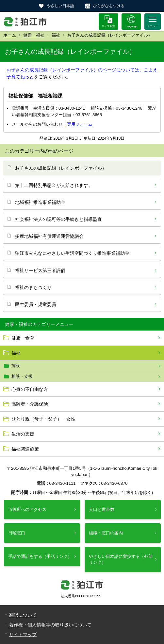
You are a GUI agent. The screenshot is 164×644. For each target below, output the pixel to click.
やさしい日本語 (60, 6)
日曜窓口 (17, 533)
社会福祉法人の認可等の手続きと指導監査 (58, 219)
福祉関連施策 (25, 449)
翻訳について (23, 615)
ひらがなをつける (109, 6)
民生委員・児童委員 (36, 304)
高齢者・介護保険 (30, 404)
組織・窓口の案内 (106, 533)
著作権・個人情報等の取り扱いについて (50, 625)
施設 (16, 366)
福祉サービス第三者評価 (40, 270)
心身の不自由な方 (30, 389)
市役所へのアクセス (27, 509)
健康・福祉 (34, 35)
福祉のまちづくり (33, 287)
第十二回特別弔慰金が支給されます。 (54, 185)
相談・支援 (22, 376)
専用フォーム (80, 124)
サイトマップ (23, 635)
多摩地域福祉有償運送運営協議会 (49, 236)
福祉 (56, 35)
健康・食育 (23, 338)
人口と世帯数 (102, 509)
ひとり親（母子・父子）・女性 (43, 419)
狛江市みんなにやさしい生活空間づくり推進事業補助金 (72, 253)
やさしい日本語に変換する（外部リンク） (121, 559)
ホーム (10, 35)
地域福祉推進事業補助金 (40, 202)
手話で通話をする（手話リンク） (40, 556)
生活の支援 (23, 434)
